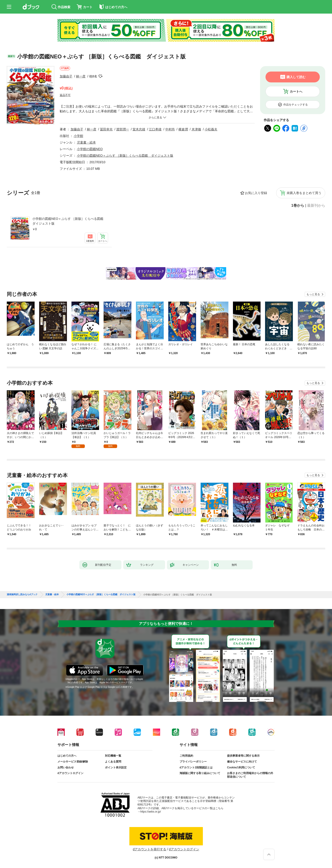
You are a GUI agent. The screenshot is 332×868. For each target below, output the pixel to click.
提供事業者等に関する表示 (243, 756)
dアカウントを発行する (149, 849)
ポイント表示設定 (116, 767)
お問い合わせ (66, 767)
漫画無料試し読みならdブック (22, 595)
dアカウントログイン (70, 773)
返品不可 (65, 95)
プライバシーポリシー (193, 762)
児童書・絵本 (86, 142)
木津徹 (196, 129)
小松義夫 (211, 129)
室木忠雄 (139, 129)
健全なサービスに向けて (242, 762)
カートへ (296, 91)
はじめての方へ (67, 756)
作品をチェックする (296, 105)
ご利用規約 (186, 756)
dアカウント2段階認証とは (196, 767)
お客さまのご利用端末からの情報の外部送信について (250, 775)
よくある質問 (113, 762)
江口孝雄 (155, 129)
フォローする (100, 76)
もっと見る (313, 294)
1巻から (298, 206)
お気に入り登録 (256, 193)
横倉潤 (183, 129)
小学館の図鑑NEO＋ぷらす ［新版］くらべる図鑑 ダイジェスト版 (69, 221)
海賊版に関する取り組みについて (200, 773)
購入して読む (296, 77)
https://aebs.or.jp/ (151, 812)
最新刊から (316, 206)
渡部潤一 (123, 129)
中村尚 (170, 129)
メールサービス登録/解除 (73, 762)
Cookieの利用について (241, 767)
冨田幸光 (106, 129)
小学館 (78, 136)
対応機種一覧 (113, 756)
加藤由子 (66, 76)
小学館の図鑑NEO (90, 149)
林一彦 (81, 76)
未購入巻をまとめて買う (304, 193)
